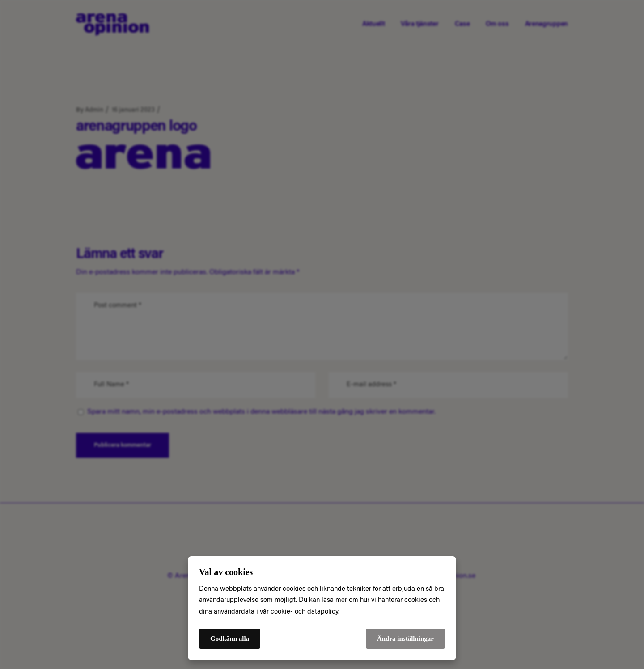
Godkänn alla (230, 639)
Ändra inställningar (405, 639)
